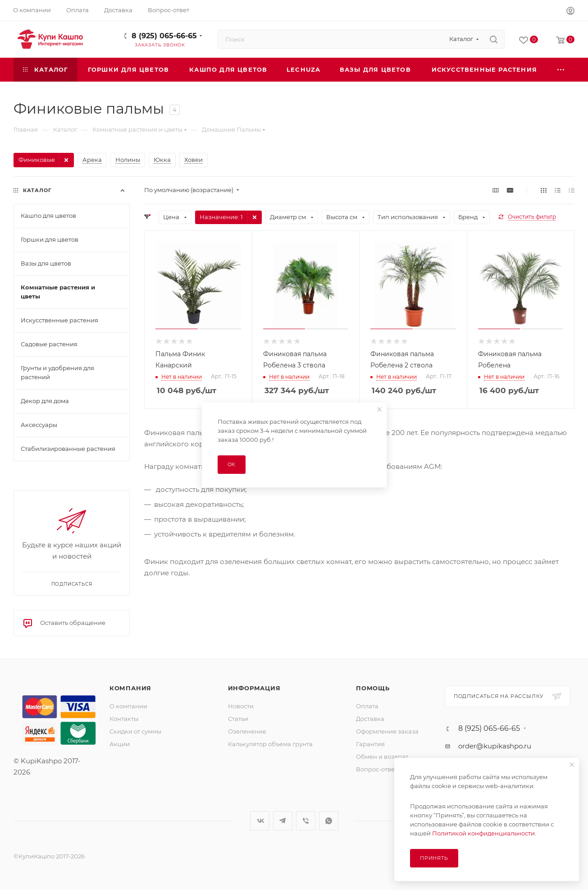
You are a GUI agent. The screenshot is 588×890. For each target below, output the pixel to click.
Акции (120, 744)
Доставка (370, 719)
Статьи (238, 719)
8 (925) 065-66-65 (164, 36)
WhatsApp (329, 821)
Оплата (367, 706)
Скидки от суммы (135, 731)
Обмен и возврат (382, 757)
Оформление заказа (387, 731)
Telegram (283, 821)
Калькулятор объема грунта (270, 744)
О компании (128, 706)
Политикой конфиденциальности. (484, 833)
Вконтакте (260, 821)
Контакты (124, 719)
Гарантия (370, 744)
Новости (241, 706)
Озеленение (247, 731)
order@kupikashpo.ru (495, 746)
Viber (306, 821)
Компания (130, 688)
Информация (254, 688)
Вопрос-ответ (377, 769)
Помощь (373, 688)
